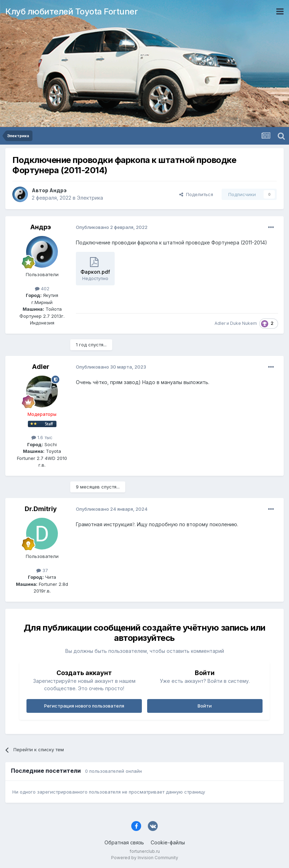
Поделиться (196, 194)
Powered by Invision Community (145, 858)
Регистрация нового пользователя (84, 706)
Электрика (90, 198)
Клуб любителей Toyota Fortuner (71, 11)
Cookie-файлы (168, 842)
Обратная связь (124, 842)
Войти (205, 706)
